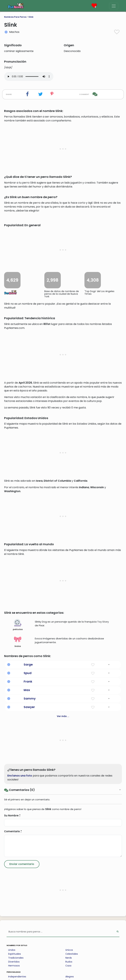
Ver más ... (63, 898)
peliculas (18, 806)
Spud (28, 854)
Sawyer (29, 888)
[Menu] (114, 6)
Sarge (28, 846)
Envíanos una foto (20, 957)
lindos (18, 823)
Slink (31, 17)
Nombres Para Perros (15, 17)
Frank (28, 863)
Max (27, 871)
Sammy (30, 880)
